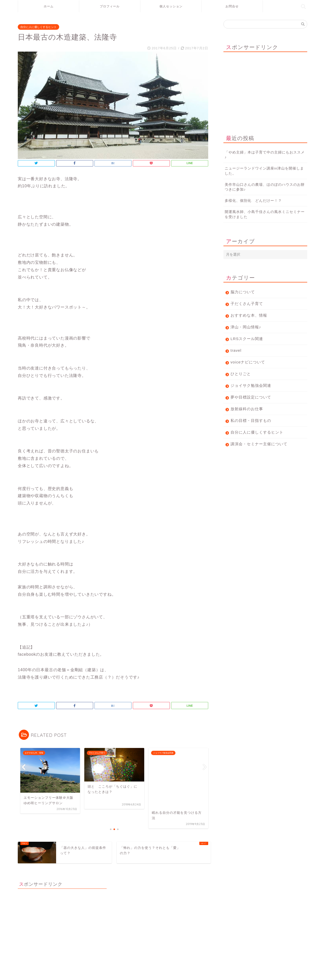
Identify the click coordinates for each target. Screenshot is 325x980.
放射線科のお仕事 (247, 409)
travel (238, 350)
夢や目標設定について (251, 397)
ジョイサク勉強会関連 (251, 385)
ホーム (49, 6)
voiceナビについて (248, 362)
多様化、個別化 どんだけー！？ (253, 201)
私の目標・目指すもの (251, 420)
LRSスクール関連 (247, 339)
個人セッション (171, 6)
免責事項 (66, 974)
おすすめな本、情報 (249, 315)
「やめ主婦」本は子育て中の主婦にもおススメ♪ (265, 155)
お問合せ (232, 6)
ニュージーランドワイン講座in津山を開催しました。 (264, 171)
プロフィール (110, 6)
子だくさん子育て (247, 304)
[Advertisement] (265, 88)
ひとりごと (241, 374)
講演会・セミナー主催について (259, 444)
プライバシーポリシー (37, 974)
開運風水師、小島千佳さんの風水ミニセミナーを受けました (265, 214)
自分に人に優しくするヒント (38, 27)
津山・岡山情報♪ (246, 327)
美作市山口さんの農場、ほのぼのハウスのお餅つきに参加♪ (265, 187)
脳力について (243, 292)
